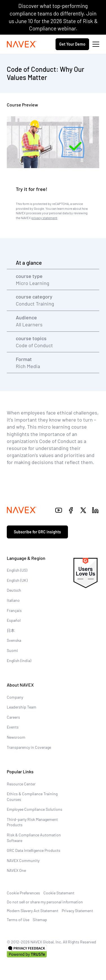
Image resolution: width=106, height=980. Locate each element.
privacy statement (44, 218)
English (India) (19, 661)
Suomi (12, 650)
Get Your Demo (72, 44)
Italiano (13, 600)
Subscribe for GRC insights (37, 532)
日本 (11, 630)
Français (14, 610)
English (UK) (17, 580)
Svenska (14, 640)
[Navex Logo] (22, 44)
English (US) (17, 570)
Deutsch (14, 590)
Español (14, 620)
